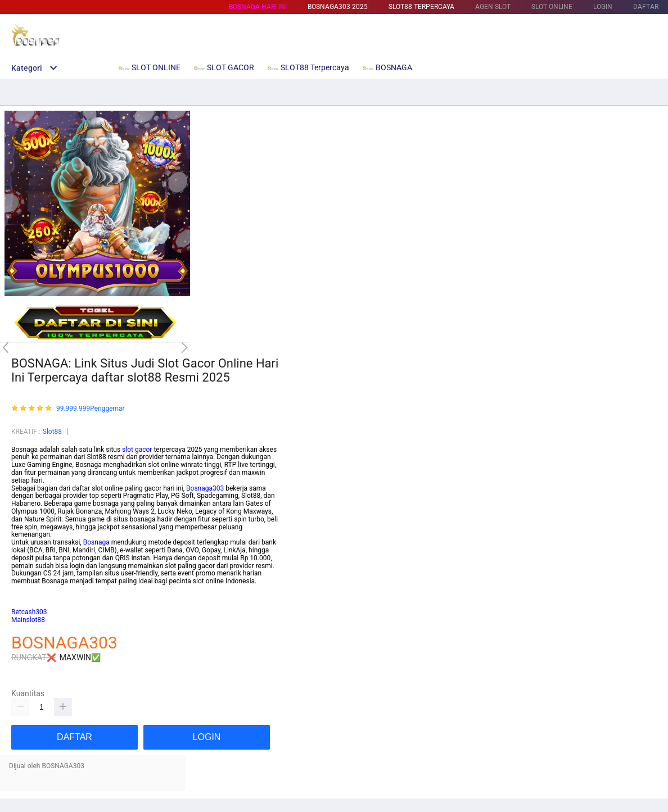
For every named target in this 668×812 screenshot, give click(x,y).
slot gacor (137, 450)
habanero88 (29, 597)
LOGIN (603, 7)
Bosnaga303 (205, 488)
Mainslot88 (28, 620)
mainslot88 (28, 589)
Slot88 (52, 432)
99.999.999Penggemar (91, 409)
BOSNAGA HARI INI (258, 7)
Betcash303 (29, 612)
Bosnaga (96, 542)
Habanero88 (30, 605)
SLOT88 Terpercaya (421, 7)
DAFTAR (646, 7)
